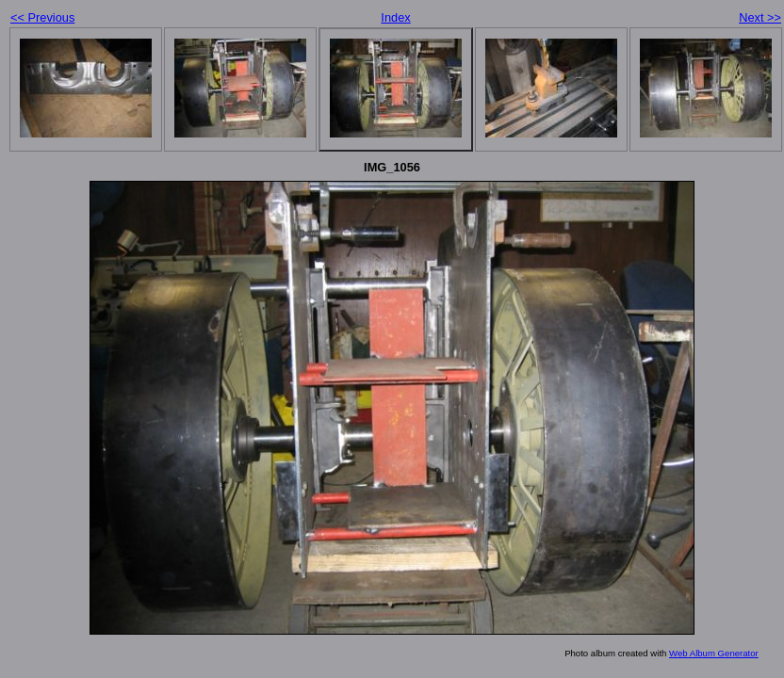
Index (395, 17)
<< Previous (42, 17)
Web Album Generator (714, 653)
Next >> (760, 17)
